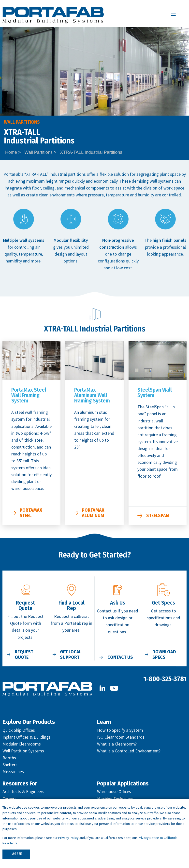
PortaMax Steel (31, 513)
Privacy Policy (68, 838)
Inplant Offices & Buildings (27, 737)
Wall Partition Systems (23, 751)
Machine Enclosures (115, 799)
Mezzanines (13, 772)
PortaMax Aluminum (93, 513)
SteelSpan (158, 516)
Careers (9, 799)
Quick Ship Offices (19, 730)
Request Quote (24, 655)
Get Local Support (71, 655)
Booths (9, 758)
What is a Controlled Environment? (129, 751)
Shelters (10, 765)
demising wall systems (153, 181)
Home (11, 152)
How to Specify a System (120, 730)
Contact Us (120, 657)
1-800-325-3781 (165, 679)
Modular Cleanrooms (22, 744)
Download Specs (164, 655)
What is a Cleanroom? (117, 744)
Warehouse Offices (114, 791)
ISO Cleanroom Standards (121, 737)
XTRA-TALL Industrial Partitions (91, 152)
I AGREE (16, 854)
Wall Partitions (39, 152)
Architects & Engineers (23, 791)
